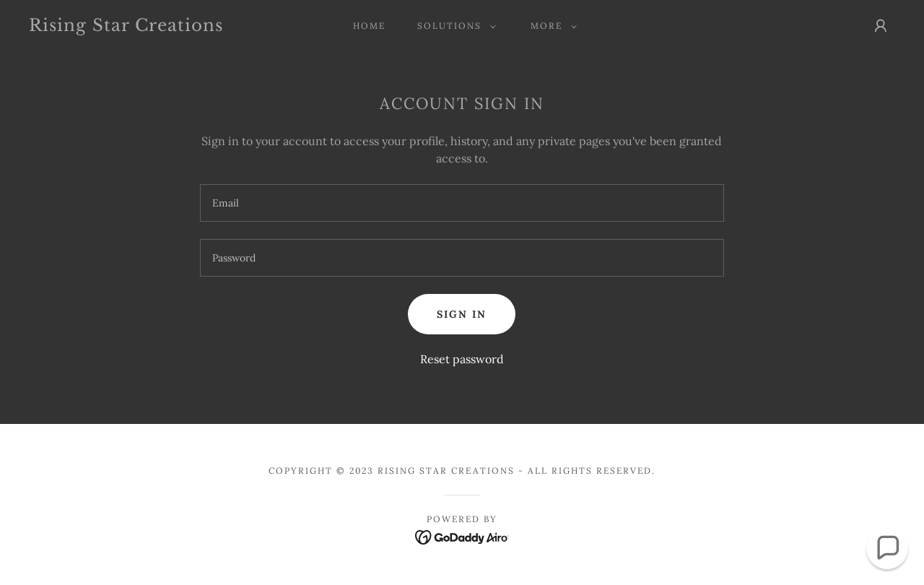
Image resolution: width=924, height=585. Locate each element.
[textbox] (462, 203)
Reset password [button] (462, 359)
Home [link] (369, 26)
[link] (147, 27)
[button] (454, 26)
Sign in (462, 314)
